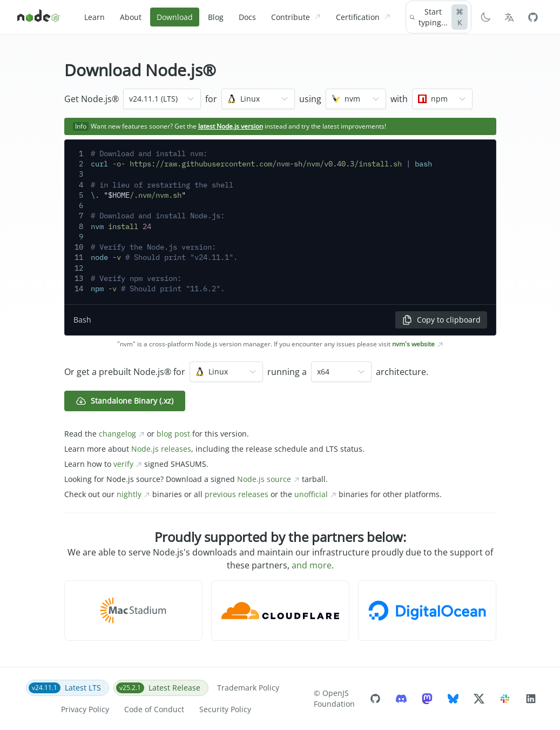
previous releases (237, 494)
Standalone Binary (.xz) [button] (124, 401)
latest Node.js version (231, 126)
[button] (133, 611)
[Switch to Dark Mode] (485, 17)
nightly (133, 494)
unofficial (315, 494)
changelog (122, 434)
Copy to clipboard (441, 320)
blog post (173, 434)
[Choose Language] (509, 17)
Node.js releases (161, 449)
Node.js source (268, 479)
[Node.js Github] (533, 17)
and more (312, 565)
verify (128, 464)
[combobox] (162, 99)
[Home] (39, 17)
